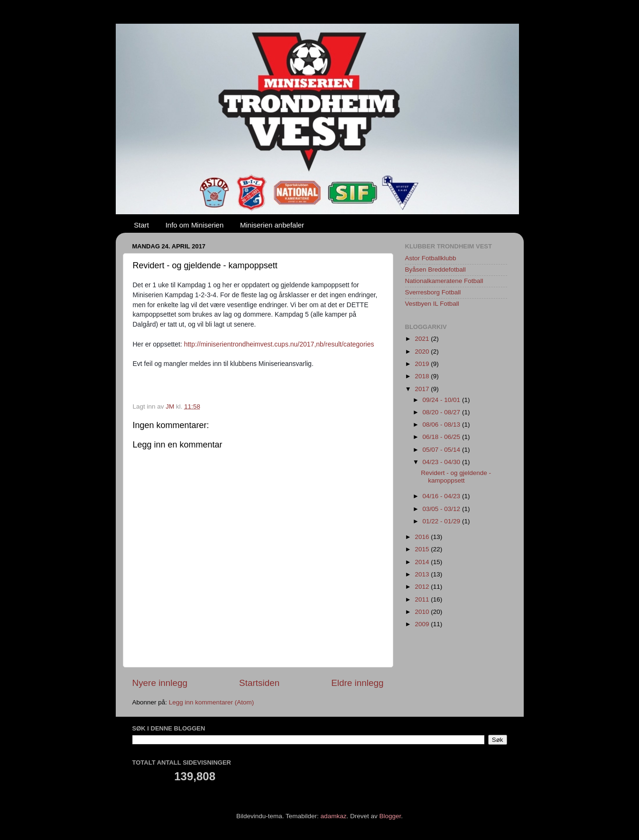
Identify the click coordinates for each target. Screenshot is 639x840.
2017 (423, 389)
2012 (423, 587)
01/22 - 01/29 (442, 521)
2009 (423, 624)
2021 (423, 339)
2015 (423, 549)
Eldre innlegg (357, 683)
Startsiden (259, 683)
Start (141, 225)
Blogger (390, 816)
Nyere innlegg (160, 683)
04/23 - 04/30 (442, 462)
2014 (423, 562)
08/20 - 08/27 (442, 412)
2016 (423, 537)
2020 (423, 352)
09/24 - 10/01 (442, 400)
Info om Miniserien (195, 225)
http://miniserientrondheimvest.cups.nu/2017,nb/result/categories (279, 344)
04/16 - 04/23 (442, 496)
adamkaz (334, 816)
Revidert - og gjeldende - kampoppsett (456, 477)
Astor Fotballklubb (431, 258)
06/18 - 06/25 (442, 437)
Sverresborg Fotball (433, 292)
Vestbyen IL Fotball (432, 304)
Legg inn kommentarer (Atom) (211, 702)
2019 (423, 364)
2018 (423, 376)
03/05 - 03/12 (442, 509)
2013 (423, 574)
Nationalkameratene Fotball (444, 281)
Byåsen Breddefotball (435, 269)
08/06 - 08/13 (442, 425)
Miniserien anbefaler (272, 225)
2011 (423, 599)
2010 (423, 612)
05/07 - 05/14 (442, 450)
